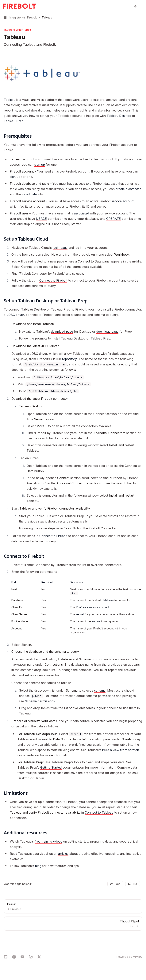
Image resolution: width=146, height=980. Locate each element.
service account (123, 201)
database (108, 600)
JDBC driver (15, 315)
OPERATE (113, 219)
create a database (128, 189)
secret (80, 614)
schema (100, 690)
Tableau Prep (14, 121)
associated (81, 213)
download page (62, 331)
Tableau (10, 100)
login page (60, 248)
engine (96, 621)
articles (63, 854)
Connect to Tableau (99, 812)
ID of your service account (92, 607)
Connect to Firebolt (53, 280)
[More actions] (141, 6)
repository (69, 359)
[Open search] (128, 6)
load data (30, 194)
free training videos (48, 841)
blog (38, 866)
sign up (40, 165)
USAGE (41, 219)
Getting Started (51, 767)
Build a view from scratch (121, 750)
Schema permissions (40, 701)
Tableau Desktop (119, 116)
